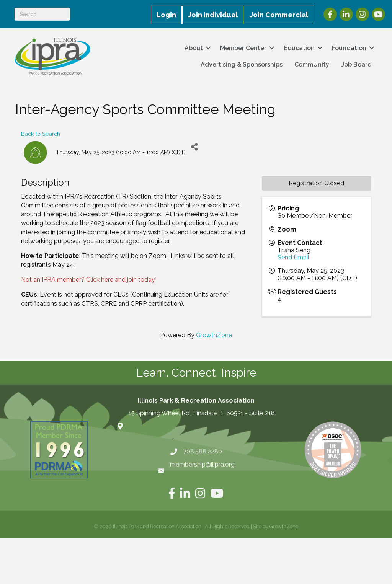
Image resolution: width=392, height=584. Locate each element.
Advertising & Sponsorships (241, 64)
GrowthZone (214, 335)
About (193, 48)
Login (166, 15)
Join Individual (213, 15)
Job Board (356, 64)
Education (298, 48)
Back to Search (41, 134)
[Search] (43, 14)
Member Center (243, 48)
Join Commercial (279, 15)
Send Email (293, 257)
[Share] (194, 147)
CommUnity (311, 64)
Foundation (348, 48)
